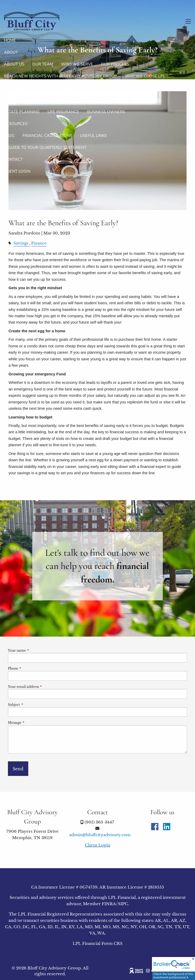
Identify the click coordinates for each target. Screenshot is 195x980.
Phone (31, 668)
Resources (16, 124)
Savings (21, 243)
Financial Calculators (47, 136)
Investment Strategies (135, 100)
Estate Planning (22, 112)
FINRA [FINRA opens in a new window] (109, 904)
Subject (31, 705)
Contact (13, 159)
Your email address (41, 687)
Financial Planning (25, 100)
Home (10, 40)
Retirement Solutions (78, 100)
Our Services (18, 88)
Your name (34, 650)
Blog (9, 136)
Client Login (17, 171)
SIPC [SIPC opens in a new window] (123, 904)
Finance (39, 243)
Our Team (43, 64)
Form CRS (112, 943)
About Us (14, 64)
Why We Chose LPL (145, 76)
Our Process (115, 64)
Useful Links (93, 136)
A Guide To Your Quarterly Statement (45, 148)
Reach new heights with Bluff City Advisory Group (61, 76)
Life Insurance (63, 112)
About (11, 52)
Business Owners (106, 112)
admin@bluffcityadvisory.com (100, 835)
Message (32, 723)
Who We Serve (77, 64)
